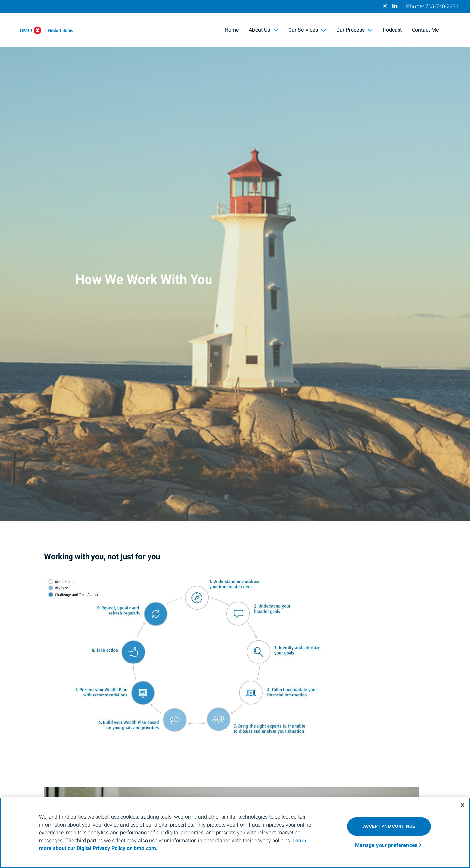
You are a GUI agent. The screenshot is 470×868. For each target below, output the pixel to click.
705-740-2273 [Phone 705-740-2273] (442, 7)
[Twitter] (385, 6)
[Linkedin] (395, 6)
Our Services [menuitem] (307, 30)
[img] (235, 260)
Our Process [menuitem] (355, 30)
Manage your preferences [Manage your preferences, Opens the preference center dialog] (386, 845)
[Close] (462, 805)
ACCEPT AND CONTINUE (389, 826)
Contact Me (426, 30)
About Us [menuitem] (263, 30)
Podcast (392, 30)
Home (232, 30)
